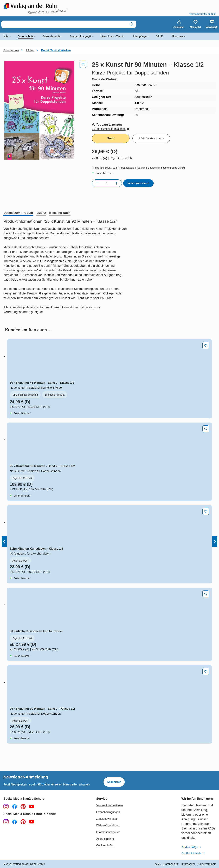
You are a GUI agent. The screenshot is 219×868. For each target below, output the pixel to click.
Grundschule (26, 36)
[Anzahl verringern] (97, 183)
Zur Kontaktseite (193, 853)
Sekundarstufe (51, 36)
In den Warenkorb (138, 183)
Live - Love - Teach (112, 36)
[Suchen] (132, 24)
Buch (111, 138)
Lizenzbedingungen (108, 812)
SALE (159, 36)
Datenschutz (171, 864)
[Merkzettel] (195, 24)
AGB (158, 864)
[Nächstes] (215, 541)
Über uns (178, 36)
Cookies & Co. (105, 845)
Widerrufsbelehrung (108, 825)
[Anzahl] (107, 183)
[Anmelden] (179, 24)
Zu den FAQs (191, 847)
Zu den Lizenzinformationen (111, 129)
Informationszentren (108, 832)
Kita (6, 36)
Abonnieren (114, 782)
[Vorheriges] (4, 541)
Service (102, 799)
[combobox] (64, 24)
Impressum (188, 864)
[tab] (18, 213)
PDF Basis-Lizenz (151, 138)
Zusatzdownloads (107, 819)
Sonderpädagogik (81, 36)
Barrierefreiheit (207, 864)
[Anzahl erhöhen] (117, 183)
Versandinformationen (109, 805)
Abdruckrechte (105, 839)
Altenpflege (140, 36)
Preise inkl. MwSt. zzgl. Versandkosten (114, 168)
